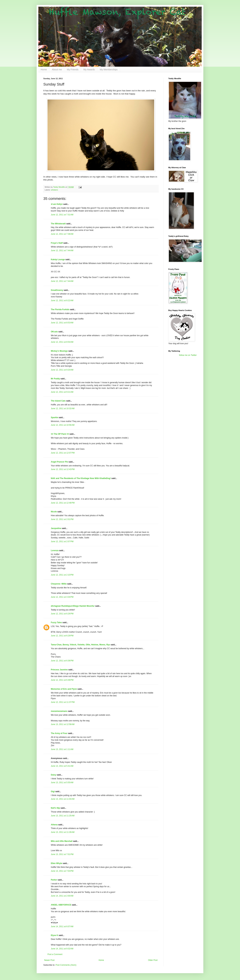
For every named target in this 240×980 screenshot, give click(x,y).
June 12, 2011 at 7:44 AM (62, 250)
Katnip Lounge (58, 259)
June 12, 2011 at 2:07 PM (62, 541)
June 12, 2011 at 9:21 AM (62, 392)
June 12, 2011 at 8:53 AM (62, 323)
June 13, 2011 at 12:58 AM (63, 724)
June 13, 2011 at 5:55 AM (62, 782)
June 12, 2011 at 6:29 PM (62, 636)
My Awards (89, 69)
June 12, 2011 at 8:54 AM (62, 342)
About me (57, 69)
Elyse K (54, 935)
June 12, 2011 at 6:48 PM (62, 680)
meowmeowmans (59, 711)
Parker (54, 880)
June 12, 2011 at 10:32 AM (63, 408)
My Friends (73, 69)
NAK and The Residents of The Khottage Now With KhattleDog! (81, 478)
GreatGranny (57, 290)
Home (44, 69)
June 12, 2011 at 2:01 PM (62, 519)
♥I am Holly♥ (57, 204)
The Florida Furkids (60, 309)
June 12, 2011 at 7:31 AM (62, 215)
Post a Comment (55, 954)
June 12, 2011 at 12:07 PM (63, 453)
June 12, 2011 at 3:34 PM (62, 597)
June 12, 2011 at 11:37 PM (63, 702)
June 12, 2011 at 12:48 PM (63, 503)
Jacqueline (56, 528)
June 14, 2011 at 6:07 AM (62, 926)
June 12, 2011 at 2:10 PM (62, 575)
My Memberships (109, 69)
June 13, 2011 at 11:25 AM (63, 816)
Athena (54, 825)
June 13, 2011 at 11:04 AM (63, 799)
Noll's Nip (55, 808)
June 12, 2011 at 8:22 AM (62, 300)
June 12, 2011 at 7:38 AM (62, 234)
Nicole (54, 512)
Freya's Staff (57, 243)
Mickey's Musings (59, 351)
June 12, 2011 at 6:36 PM (62, 661)
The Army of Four (59, 733)
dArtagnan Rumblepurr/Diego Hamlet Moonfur (73, 606)
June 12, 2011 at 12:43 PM (63, 469)
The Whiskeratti (58, 224)
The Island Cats (58, 401)
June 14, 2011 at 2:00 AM (62, 896)
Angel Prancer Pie (59, 462)
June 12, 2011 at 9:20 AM (62, 370)
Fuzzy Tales (56, 622)
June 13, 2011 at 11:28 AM (63, 832)
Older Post (153, 960)
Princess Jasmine (59, 670)
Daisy (53, 775)
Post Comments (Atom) (66, 965)
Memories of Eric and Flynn (64, 689)
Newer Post (49, 960)
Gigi (53, 791)
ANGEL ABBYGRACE (61, 905)
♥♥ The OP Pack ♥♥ (60, 434)
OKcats (54, 332)
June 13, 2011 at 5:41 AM (62, 766)
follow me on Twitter (188, 355)
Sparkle (54, 417)
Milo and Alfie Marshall (62, 841)
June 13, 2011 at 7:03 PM (62, 871)
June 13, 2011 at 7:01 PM (62, 854)
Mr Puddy (55, 379)
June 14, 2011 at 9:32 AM (62, 949)
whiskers (54, 190)
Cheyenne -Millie (59, 584)
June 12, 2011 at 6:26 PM (62, 614)
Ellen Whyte (56, 863)
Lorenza (55, 550)
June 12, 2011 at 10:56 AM (63, 425)
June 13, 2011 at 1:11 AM (62, 749)
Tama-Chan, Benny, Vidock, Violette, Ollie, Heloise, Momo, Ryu (80, 645)
